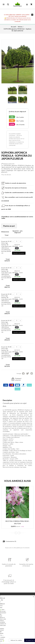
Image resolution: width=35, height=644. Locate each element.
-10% (12, 124)
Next (19, 533)
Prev (16, 533)
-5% (12, 117)
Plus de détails (6, 175)
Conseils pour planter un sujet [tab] (15, 403)
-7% (12, 121)
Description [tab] (7, 400)
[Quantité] (17, 241)
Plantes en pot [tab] (9, 226)
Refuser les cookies (16, 640)
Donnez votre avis (8, 164)
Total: (7, 260)
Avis (4, 406)
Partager (23, 373)
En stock (17, 250)
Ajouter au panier (19, 253)
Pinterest (32, 373)
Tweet (27, 373)
